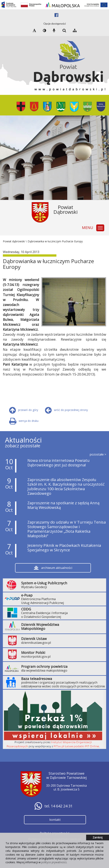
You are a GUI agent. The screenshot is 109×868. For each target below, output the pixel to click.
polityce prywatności (54, 862)
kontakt (55, 820)
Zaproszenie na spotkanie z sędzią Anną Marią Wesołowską (63, 505)
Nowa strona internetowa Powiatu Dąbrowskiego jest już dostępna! (59, 463)
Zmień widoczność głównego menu (101, 226)
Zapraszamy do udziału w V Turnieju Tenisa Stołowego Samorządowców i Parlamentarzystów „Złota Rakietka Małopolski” (67, 529)
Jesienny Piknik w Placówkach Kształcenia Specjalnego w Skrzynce (64, 548)
